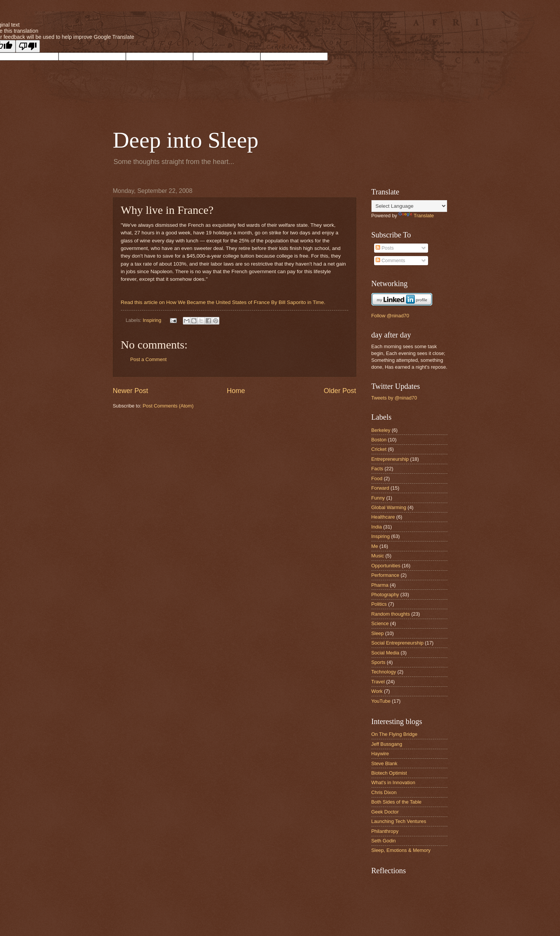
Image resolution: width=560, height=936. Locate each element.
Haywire (380, 754)
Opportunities (386, 566)
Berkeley (381, 430)
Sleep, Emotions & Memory (401, 850)
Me (375, 546)
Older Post (340, 391)
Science (380, 623)
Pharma (380, 585)
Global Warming (389, 507)
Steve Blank (385, 763)
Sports (378, 662)
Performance (385, 575)
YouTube (381, 701)
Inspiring (152, 320)
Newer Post (131, 391)
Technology (384, 672)
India (377, 527)
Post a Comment (149, 359)
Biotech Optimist (389, 773)
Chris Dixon (384, 792)
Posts (385, 248)
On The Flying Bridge (394, 734)
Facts (377, 469)
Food (377, 478)
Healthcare (383, 517)
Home (236, 391)
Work (377, 691)
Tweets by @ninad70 (394, 398)
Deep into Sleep (186, 140)
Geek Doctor (385, 812)
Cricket (379, 449)
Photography (385, 595)
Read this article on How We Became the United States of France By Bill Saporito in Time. (223, 302)
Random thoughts (391, 614)
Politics (379, 604)
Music (378, 556)
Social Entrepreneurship (397, 643)
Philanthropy (385, 831)
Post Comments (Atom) (168, 406)
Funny (378, 498)
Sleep (378, 633)
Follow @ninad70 (390, 316)
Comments (390, 260)
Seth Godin (384, 841)
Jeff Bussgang (387, 744)
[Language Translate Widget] (409, 206)
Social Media (385, 653)
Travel (378, 682)
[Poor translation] (28, 46)
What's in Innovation (393, 782)
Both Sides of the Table (397, 802)
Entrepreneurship (390, 459)
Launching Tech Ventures (399, 821)
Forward (380, 488)
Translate (416, 216)
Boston (379, 440)
